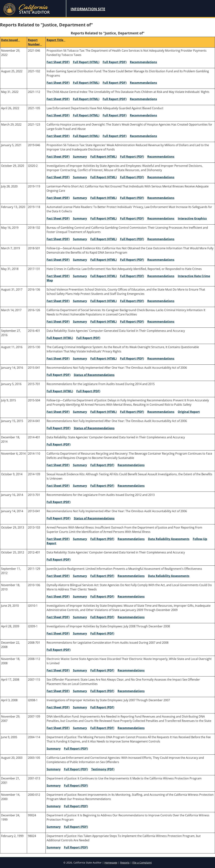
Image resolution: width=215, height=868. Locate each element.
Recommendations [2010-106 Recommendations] (131, 596)
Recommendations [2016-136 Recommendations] (161, 301)
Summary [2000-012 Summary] (54, 806)
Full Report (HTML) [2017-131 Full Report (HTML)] (103, 276)
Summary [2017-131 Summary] (80, 276)
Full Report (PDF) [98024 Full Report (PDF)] (76, 847)
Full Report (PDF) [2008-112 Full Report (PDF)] (102, 670)
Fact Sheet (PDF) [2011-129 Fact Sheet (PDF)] (58, 576)
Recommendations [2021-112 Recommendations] (143, 99)
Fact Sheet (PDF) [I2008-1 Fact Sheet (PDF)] (58, 707)
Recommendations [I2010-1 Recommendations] (131, 617)
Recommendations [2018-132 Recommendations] (161, 239)
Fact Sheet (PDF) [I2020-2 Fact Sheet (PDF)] (58, 177)
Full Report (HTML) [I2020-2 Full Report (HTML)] (103, 177)
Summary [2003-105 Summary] (54, 769)
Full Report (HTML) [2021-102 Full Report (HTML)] (86, 83)
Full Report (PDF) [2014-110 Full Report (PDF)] (102, 465)
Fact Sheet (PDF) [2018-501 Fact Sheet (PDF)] (58, 260)
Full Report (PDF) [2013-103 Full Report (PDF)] (102, 539)
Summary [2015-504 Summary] (80, 412)
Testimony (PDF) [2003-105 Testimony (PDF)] (103, 769)
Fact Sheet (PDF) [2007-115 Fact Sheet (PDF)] (58, 691)
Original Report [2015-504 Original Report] (189, 412)
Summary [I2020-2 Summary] (80, 177)
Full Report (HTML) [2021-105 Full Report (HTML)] (86, 115)
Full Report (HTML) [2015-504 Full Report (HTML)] (103, 412)
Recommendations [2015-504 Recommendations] (161, 412)
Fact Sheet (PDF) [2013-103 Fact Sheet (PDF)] (58, 539)
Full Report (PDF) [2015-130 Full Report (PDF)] (132, 358)
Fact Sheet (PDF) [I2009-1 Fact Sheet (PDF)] (58, 633)
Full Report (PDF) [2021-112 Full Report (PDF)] (115, 99)
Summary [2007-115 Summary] (80, 691)
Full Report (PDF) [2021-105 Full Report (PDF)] (115, 115)
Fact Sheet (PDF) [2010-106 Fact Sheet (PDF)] (58, 596)
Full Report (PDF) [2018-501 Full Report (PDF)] (132, 260)
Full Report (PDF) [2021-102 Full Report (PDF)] (115, 83)
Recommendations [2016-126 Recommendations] (161, 322)
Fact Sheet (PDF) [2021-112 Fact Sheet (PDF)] (58, 99)
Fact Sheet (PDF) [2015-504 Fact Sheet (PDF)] (58, 412)
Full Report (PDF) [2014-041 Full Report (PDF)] (58, 428)
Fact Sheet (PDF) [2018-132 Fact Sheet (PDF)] (58, 239)
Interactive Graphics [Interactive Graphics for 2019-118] (192, 218)
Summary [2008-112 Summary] (80, 670)
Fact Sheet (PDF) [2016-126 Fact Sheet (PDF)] (58, 322)
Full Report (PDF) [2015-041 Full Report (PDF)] (58, 375)
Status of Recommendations (94, 375)
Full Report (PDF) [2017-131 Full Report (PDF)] (132, 276)
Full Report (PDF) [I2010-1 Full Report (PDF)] (102, 617)
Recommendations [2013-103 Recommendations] (131, 539)
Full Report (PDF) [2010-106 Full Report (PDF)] (102, 596)
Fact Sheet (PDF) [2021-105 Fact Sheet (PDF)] (58, 115)
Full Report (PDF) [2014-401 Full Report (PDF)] (58, 444)
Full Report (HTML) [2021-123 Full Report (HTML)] (86, 136)
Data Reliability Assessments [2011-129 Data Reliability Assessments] (169, 576)
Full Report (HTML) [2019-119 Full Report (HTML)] (103, 198)
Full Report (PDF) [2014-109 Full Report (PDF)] (102, 486)
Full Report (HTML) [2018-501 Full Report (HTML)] (103, 260)
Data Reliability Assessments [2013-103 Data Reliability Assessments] (169, 539)
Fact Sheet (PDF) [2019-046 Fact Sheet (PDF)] (58, 157)
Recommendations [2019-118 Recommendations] (161, 218)
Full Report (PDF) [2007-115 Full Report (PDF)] (102, 691)
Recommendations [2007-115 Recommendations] (131, 691)
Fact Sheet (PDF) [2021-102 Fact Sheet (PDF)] (58, 83)
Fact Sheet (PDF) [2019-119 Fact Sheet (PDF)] (58, 198)
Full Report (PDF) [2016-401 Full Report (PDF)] (88, 338)
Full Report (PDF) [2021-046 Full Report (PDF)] (115, 62)
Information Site (88, 9)
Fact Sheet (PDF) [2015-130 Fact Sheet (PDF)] (58, 358)
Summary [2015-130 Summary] (80, 358)
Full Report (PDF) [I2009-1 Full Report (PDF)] (102, 633)
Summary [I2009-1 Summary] (80, 633)
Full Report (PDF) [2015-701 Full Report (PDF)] (88, 391)
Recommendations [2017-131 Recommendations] (161, 276)
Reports (125, 863)
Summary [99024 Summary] (54, 827)
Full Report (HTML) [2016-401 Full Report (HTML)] (60, 338)
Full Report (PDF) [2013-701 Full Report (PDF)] (58, 502)
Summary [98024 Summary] (54, 847)
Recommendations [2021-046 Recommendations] (143, 62)
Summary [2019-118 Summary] (80, 218)
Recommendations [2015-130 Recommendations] (161, 358)
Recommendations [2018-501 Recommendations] (161, 260)
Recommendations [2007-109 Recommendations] (131, 728)
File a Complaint (142, 863)
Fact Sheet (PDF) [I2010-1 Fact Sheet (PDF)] (58, 617)
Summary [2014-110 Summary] (80, 465)
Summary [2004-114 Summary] (54, 749)
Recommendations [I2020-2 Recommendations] (161, 177)
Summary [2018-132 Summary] (80, 239)
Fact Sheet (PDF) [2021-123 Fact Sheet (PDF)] (58, 136)
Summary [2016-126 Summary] (80, 322)
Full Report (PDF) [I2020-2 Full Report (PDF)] (132, 177)
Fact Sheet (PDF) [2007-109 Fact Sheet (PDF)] (58, 728)
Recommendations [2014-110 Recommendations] (131, 465)
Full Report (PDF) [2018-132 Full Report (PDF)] (132, 239)
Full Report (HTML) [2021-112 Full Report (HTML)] (86, 99)
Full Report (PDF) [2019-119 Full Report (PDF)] (132, 198)
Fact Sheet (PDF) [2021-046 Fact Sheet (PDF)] (58, 62)
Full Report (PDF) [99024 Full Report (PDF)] (76, 827)
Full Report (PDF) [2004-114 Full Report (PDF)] (76, 749)
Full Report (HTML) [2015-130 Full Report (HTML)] (103, 358)
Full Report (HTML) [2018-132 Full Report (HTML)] (103, 239)
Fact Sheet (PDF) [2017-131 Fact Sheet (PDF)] (58, 276)
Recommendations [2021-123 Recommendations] (143, 136)
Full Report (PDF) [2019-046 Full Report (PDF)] (132, 157)
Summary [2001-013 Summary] (54, 786)
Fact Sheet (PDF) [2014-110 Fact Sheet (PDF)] (58, 465)
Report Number (35, 42)
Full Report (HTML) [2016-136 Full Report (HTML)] (103, 301)
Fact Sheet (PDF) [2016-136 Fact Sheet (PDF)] (58, 301)
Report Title (56, 40)
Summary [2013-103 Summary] (80, 539)
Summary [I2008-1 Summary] (80, 707)
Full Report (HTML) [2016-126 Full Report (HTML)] (103, 322)
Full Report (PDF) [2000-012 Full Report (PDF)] (76, 806)
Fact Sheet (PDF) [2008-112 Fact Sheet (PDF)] (58, 670)
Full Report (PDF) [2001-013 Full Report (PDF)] (76, 786)
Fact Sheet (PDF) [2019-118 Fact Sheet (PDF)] (58, 218)
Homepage (111, 863)
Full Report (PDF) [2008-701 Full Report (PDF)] (58, 650)
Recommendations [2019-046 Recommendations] (161, 157)
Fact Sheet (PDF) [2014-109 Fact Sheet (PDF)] (58, 486)
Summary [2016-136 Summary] (80, 301)
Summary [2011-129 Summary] (80, 576)
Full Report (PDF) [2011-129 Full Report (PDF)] (102, 576)
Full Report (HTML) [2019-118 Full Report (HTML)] (103, 218)
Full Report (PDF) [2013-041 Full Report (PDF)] (58, 518)
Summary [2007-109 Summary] (80, 728)
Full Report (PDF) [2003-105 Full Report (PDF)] (76, 769)
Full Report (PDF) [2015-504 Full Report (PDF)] (132, 412)
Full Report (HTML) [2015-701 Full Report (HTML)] (60, 391)
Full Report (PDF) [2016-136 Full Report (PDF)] (132, 301)
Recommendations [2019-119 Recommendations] (161, 198)
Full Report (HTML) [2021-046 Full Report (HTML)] (86, 62)
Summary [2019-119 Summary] (80, 198)
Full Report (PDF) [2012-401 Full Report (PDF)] (58, 560)
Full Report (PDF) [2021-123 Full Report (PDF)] (115, 136)
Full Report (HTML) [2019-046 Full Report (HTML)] (103, 157)
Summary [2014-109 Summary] (80, 486)
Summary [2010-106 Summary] (80, 596)
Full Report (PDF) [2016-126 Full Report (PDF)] (132, 322)
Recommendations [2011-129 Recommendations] (131, 576)
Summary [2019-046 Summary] (80, 157)
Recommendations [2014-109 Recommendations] (131, 486)
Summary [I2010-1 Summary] (80, 617)
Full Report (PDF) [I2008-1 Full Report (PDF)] (102, 707)
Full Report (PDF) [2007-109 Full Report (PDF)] (102, 728)
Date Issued (10, 40)
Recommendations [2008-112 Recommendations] (131, 670)
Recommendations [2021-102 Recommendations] (143, 83)
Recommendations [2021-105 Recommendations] (143, 115)
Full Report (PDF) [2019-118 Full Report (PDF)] (132, 218)
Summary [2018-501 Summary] (80, 260)
